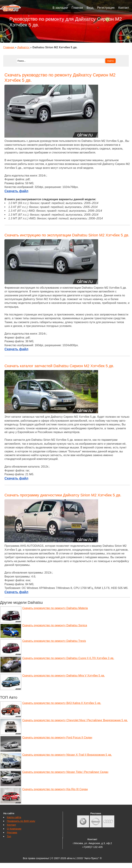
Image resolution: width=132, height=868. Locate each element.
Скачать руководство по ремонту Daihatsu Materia (55, 608)
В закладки (60, 8)
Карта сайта (14, 817)
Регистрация (106, 8)
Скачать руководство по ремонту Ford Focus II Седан (57, 738)
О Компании (14, 829)
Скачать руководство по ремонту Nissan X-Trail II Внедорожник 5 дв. (67, 755)
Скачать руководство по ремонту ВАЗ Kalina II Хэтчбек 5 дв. (62, 703)
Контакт (124, 8)
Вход (90, 8)
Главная (77, 8)
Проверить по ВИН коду (21, 821)
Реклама (12, 832)
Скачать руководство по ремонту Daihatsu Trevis (54, 641)
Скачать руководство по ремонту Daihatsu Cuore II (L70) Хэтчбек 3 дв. (68, 658)
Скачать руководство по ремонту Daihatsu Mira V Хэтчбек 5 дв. (64, 676)
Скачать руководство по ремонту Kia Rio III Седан (55, 789)
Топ (9, 836)
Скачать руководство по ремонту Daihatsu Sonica (55, 625)
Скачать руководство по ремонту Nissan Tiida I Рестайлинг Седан (65, 772)
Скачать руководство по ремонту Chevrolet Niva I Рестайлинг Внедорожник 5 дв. (75, 720)
